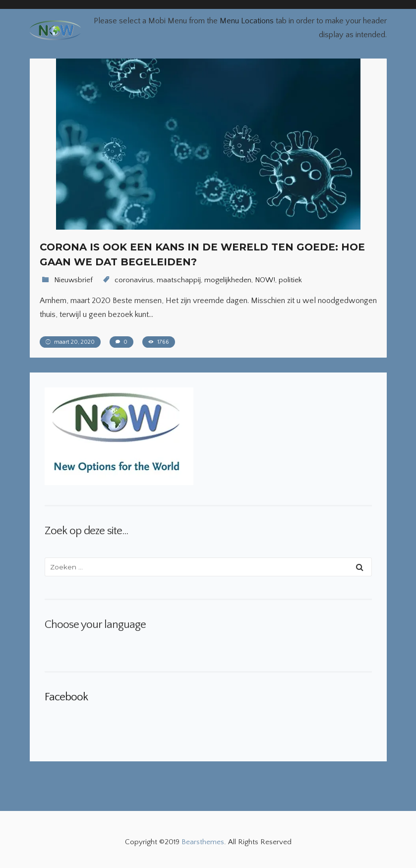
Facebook (66, 697)
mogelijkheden (228, 280)
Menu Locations (247, 21)
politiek (290, 280)
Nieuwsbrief (73, 280)
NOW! (265, 280)
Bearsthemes (203, 842)
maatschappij (179, 280)
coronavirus (134, 280)
